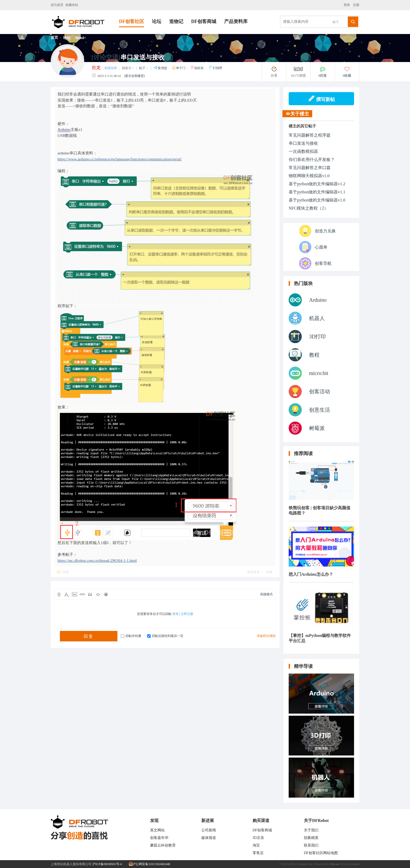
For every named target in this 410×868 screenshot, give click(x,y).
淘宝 (256, 845)
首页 (54, 38)
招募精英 (311, 838)
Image (75, 594)
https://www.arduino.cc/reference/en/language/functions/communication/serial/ (120, 159)
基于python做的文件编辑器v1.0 (317, 200)
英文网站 (157, 830)
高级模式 (266, 594)
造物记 (176, 21)
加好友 (197, 68)
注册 (356, 5)
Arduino (64, 130)
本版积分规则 (266, 636)
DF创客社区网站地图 (321, 853)
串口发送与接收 (303, 143)
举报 (269, 572)
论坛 (157, 21)
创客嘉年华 (159, 838)
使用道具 (253, 572)
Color (67, 594)
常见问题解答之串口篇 (310, 168)
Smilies (106, 594)
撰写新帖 (321, 99)
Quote (90, 594)
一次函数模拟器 (303, 151)
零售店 (258, 853)
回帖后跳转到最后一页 (165, 636)
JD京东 (258, 838)
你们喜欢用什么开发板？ (312, 159)
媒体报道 (209, 838)
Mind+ (81, 38)
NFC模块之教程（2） (308, 208)
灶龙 (96, 68)
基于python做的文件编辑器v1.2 (317, 184)
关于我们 (311, 830)
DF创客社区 (132, 21)
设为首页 (57, 5)
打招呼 (215, 68)
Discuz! (335, 864)
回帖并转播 (131, 636)
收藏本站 (72, 5)
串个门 (179, 68)
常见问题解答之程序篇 (310, 135)
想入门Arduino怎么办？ (311, 574)
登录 (348, 5)
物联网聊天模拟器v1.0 (309, 176)
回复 (66, 572)
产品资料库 (236, 21)
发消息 (161, 68)
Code (98, 594)
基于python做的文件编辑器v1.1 (317, 192)
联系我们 (311, 845)
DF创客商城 (204, 21)
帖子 (336, 22)
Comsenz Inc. (305, 864)
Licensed (354, 864)
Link (82, 594)
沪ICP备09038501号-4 (107, 864)
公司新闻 (209, 830)
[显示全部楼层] (134, 76)
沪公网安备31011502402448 (149, 864)
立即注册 (187, 614)
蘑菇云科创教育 (163, 845)
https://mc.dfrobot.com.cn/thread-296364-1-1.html (97, 561)
